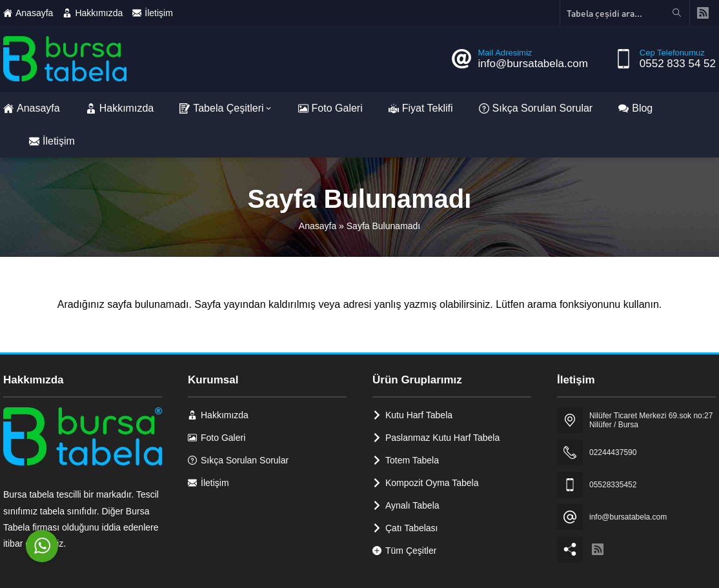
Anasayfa (318, 226)
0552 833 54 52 (678, 64)
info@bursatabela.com (532, 64)
